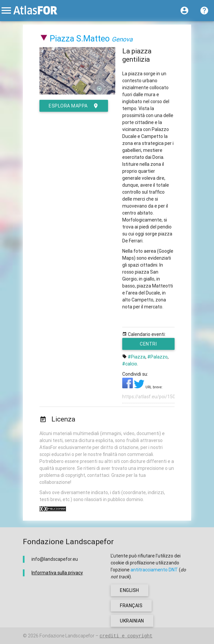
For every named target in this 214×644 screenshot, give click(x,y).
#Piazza (137, 357)
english (130, 590)
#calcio (130, 364)
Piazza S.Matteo (80, 39)
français (131, 606)
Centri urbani (150, 345)
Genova (122, 39)
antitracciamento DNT (154, 570)
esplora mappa (74, 106)
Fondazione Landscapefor (67, 636)
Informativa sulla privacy (57, 573)
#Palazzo (158, 357)
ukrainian (132, 621)
